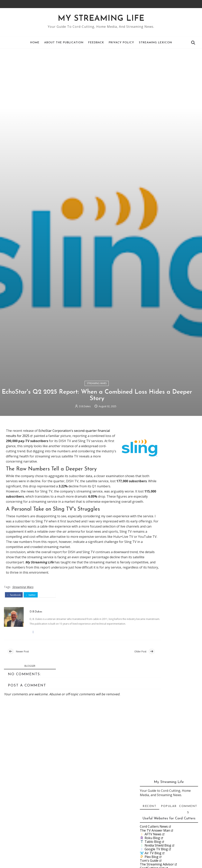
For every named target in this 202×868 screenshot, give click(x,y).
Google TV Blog (156, 704)
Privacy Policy (121, 43)
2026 (149, 749)
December (157, 758)
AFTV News (153, 689)
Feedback (96, 43)
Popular (169, 661)
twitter (31, 847)
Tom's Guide (149, 715)
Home (35, 43)
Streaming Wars (97, 592)
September (157, 772)
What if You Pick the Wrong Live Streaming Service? (171, 833)
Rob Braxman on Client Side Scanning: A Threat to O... (168, 783)
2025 (149, 754)
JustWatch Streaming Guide (160, 730)
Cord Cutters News (154, 681)
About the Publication (64, 43)
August (154, 776)
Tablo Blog (153, 696)
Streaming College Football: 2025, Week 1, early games (172, 808)
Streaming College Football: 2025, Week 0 (172, 850)
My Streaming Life (101, 19)
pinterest (47, 847)
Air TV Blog (153, 707)
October (155, 767)
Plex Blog (151, 711)
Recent (149, 661)
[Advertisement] (101, 78)
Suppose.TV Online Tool (158, 726)
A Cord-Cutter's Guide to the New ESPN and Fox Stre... (172, 858)
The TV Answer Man (155, 685)
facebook (14, 847)
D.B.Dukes (85, 617)
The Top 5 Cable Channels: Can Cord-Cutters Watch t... (171, 825)
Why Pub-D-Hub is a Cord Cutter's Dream (167, 816)
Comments (188, 662)
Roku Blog (152, 692)
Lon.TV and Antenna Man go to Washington (171, 841)
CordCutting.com (152, 722)
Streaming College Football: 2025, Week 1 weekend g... (172, 791)
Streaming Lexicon (155, 43)
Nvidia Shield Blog (158, 700)
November (157, 763)
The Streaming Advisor (157, 719)
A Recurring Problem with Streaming (167, 799)
